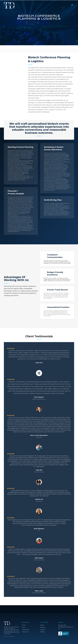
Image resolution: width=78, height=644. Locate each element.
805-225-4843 (62, 625)
